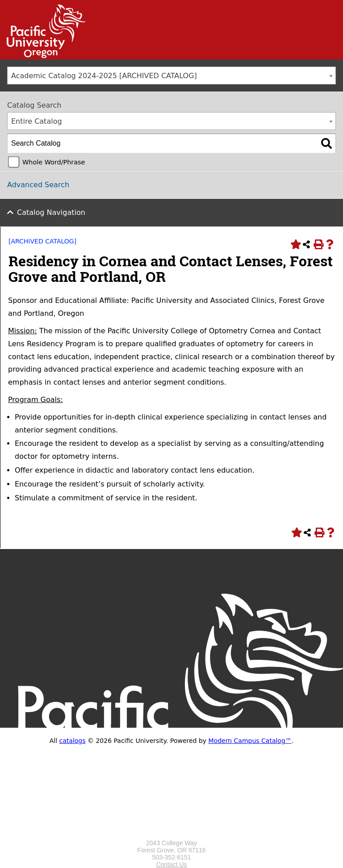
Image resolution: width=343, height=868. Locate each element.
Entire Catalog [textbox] (37, 121)
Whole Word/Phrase (54, 162)
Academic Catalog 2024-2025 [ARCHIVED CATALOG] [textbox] (104, 76)
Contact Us (171, 864)
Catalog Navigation (51, 212)
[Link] (43, 56)
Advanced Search (38, 185)
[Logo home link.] (171, 836)
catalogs (73, 741)
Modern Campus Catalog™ (250, 741)
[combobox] (171, 75)
